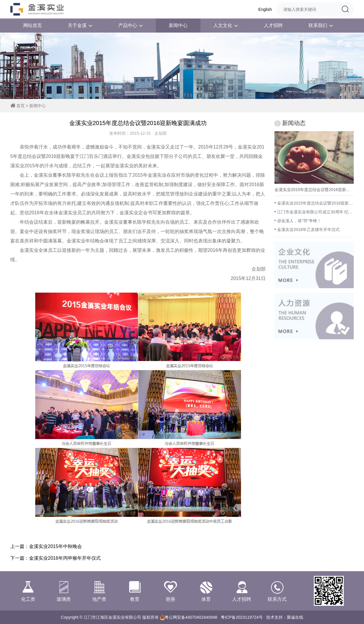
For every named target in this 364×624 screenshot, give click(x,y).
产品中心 (131, 26)
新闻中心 (178, 25)
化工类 (28, 591)
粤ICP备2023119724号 (242, 617)
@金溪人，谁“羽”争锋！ (299, 221)
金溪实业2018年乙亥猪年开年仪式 (308, 230)
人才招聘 (273, 25)
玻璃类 (64, 591)
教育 (135, 591)
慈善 (170, 591)
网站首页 (33, 25)
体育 (206, 591)
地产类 (99, 591)
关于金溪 (80, 26)
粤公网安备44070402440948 (191, 617)
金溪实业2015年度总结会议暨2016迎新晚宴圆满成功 (315, 203)
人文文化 (226, 26)
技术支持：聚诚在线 (285, 617)
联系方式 (277, 591)
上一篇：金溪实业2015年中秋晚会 (46, 546)
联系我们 (321, 26)
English (265, 9)
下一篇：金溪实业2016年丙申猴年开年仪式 (55, 558)
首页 (21, 106)
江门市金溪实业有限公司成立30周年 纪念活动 (315, 212)
